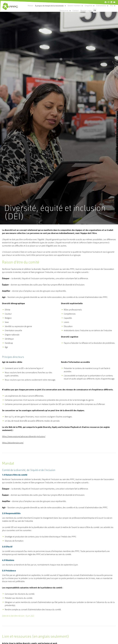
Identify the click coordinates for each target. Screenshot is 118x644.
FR (95, 10)
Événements (101, 6)
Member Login (86, 11)
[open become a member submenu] (65, 6)
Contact (76, 11)
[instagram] (108, 2)
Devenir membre (74, 6)
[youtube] (114, 2)
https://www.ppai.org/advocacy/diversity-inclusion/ (24, 437)
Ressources (64, 11)
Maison (30, 6)
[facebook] (105, 2)
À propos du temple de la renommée (49, 6)
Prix (112, 6)
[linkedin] (111, 2)
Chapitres (88, 6)
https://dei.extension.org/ (13, 443)
